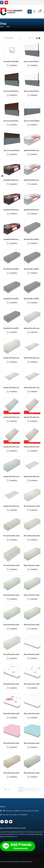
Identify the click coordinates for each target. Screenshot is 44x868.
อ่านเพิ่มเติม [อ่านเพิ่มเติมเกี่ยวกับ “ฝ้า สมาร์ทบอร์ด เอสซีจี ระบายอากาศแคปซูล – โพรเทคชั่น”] (33, 510)
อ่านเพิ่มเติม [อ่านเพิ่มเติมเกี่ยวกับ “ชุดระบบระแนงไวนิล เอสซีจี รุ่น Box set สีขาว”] (33, 65)
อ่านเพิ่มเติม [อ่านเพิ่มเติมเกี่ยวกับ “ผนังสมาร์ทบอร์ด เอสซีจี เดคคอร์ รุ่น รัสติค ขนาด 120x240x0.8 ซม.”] (13, 510)
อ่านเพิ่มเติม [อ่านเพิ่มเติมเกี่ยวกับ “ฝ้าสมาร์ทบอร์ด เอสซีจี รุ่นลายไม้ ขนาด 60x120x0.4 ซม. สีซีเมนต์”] (33, 777)
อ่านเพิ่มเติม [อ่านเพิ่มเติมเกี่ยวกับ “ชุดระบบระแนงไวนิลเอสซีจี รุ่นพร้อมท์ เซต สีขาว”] (33, 125)
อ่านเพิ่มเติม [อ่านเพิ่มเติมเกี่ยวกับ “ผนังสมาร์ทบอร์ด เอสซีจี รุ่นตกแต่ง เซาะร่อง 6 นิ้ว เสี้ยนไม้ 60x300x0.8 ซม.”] (33, 451)
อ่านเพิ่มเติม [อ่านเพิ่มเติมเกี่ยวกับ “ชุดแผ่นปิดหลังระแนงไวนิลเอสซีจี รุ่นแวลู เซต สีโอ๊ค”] (13, 243)
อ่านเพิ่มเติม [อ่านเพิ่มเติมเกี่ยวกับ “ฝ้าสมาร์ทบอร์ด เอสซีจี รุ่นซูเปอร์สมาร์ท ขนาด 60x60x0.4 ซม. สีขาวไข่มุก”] (33, 718)
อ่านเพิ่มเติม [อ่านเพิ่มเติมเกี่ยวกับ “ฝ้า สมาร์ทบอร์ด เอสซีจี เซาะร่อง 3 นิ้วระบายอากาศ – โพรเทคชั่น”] (33, 540)
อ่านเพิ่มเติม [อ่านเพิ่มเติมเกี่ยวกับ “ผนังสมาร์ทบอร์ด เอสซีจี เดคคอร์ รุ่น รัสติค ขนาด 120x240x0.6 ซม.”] (33, 481)
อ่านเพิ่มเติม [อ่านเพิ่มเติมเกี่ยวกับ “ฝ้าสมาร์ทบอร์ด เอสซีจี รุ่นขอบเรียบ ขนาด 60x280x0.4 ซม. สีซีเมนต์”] (13, 658)
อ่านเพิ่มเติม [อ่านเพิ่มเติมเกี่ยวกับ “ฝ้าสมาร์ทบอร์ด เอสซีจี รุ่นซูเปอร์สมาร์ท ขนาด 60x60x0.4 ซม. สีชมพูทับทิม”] (13, 747)
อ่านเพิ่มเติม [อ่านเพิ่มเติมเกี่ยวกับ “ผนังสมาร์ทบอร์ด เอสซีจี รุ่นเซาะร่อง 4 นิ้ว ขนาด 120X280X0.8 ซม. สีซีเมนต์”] (13, 481)
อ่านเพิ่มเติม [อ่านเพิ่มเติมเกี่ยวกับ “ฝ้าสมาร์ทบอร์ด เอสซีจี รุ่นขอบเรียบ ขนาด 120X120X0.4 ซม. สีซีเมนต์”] (33, 569)
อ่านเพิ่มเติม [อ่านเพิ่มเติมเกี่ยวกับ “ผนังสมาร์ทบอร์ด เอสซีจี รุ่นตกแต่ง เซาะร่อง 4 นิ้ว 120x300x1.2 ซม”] (13, 421)
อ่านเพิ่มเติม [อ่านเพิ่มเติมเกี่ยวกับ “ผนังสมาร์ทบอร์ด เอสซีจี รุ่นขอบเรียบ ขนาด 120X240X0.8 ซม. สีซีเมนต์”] (33, 362)
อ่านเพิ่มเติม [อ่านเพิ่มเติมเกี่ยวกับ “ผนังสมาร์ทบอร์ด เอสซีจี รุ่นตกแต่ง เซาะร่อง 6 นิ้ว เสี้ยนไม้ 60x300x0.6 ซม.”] (13, 451)
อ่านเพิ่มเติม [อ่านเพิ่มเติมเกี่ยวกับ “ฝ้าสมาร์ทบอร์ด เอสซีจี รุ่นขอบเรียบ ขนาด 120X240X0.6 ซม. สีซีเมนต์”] (33, 599)
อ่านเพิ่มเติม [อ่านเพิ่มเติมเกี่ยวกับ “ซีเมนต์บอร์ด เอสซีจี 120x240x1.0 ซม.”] (13, 273)
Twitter (6, 822)
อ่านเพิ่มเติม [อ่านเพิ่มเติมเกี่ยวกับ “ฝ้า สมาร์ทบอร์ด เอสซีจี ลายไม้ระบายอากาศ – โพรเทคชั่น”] (13, 540)
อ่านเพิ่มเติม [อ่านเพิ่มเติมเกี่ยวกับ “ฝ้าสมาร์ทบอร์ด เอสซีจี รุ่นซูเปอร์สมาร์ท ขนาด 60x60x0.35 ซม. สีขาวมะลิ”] (33, 658)
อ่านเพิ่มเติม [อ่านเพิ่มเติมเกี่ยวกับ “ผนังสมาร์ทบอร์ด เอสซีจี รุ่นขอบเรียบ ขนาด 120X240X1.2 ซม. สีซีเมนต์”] (33, 392)
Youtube (11, 822)
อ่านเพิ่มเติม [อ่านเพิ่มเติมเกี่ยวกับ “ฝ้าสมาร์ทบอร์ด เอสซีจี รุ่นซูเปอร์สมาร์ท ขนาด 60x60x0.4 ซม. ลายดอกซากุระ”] (33, 688)
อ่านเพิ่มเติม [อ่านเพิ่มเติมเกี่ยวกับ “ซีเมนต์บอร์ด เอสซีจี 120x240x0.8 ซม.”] (33, 243)
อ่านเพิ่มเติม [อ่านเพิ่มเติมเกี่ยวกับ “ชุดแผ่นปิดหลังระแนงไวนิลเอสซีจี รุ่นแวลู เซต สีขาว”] (33, 214)
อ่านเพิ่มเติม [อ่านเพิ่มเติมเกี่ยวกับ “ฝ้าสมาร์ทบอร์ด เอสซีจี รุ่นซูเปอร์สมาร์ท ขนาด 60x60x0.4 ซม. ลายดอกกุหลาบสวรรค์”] (13, 688)
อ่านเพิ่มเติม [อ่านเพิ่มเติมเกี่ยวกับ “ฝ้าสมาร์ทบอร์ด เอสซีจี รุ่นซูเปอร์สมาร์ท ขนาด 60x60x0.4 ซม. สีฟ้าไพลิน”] (33, 747)
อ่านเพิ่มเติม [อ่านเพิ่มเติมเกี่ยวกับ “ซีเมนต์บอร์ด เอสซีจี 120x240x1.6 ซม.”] (13, 303)
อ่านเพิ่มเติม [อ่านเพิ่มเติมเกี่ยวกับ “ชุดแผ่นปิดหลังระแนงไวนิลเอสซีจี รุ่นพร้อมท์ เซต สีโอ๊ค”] (13, 214)
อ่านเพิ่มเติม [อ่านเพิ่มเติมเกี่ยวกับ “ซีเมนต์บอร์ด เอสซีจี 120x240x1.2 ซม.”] (33, 273)
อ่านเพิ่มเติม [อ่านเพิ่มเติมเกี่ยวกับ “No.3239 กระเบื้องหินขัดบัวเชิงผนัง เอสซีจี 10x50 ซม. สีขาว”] (13, 65)
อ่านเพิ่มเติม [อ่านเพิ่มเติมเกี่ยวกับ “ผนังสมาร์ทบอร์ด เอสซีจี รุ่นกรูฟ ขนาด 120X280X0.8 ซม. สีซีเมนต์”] (33, 332)
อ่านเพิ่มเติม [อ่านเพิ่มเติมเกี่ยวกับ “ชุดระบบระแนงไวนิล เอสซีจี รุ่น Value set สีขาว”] (33, 95)
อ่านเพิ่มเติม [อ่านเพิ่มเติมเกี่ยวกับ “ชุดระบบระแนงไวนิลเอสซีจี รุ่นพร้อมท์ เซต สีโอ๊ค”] (13, 154)
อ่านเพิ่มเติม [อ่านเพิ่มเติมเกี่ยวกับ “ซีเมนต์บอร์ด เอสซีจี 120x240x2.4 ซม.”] (13, 332)
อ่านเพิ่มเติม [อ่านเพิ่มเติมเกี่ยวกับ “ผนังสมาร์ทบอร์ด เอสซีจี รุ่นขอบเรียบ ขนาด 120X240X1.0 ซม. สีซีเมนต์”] (13, 392)
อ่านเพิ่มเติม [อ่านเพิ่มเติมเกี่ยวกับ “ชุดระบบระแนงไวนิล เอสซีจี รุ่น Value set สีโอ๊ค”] (13, 125)
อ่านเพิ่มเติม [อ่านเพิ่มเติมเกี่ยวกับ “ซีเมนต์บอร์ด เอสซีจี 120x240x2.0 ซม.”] (33, 303)
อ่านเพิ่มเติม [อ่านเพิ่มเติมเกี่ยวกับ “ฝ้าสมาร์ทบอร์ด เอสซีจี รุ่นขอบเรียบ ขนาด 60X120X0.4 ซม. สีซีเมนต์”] (13, 629)
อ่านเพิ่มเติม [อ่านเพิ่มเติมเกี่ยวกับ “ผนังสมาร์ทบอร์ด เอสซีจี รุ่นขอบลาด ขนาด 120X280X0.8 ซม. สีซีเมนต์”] (13, 362)
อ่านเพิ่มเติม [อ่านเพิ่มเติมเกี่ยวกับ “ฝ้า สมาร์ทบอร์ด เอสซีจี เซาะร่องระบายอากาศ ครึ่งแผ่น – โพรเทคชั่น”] (13, 569)
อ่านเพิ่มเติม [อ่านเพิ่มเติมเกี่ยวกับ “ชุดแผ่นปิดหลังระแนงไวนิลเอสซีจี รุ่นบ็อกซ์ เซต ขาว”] (33, 154)
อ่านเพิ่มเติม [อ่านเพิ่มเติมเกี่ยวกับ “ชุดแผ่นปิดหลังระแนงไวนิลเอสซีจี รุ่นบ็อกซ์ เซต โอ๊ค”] (13, 184)
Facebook (2, 822)
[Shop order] (13, 38)
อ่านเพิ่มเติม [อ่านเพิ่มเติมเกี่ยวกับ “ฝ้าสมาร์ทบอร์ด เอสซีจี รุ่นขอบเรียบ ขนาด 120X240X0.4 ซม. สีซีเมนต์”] (13, 599)
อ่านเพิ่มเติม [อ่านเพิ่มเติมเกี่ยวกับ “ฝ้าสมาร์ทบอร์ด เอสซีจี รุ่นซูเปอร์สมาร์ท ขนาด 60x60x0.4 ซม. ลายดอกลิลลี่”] (13, 718)
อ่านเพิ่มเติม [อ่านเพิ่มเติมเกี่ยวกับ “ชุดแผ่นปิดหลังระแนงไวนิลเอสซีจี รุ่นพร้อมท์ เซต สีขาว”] (33, 184)
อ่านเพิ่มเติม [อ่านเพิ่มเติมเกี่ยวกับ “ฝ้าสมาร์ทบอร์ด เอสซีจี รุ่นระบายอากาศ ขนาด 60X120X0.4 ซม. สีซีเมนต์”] (13, 777)
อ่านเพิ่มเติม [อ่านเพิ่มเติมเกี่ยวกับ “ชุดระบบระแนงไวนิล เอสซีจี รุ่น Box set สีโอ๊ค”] (13, 95)
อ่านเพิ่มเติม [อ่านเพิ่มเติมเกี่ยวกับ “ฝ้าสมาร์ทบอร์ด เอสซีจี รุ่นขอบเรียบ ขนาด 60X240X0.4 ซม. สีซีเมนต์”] (33, 629)
